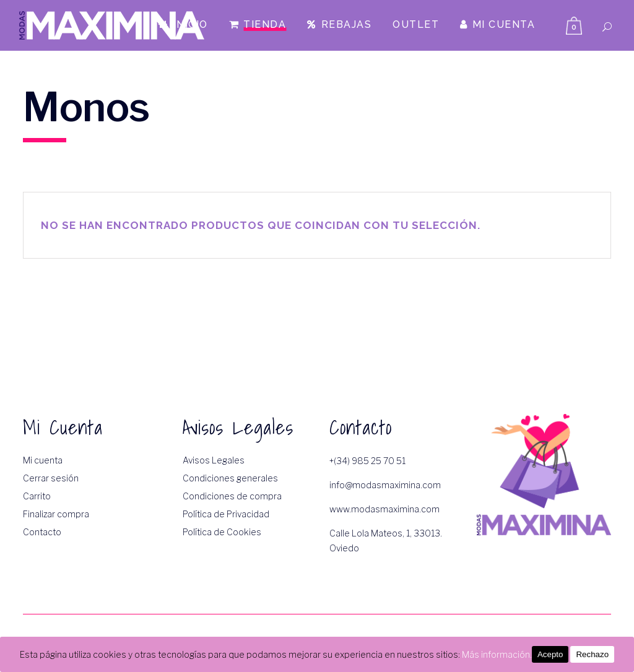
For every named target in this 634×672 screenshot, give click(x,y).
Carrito (37, 496)
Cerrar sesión (51, 478)
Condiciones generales (230, 478)
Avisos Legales (214, 460)
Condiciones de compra (232, 496)
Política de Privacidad (226, 514)
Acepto (550, 654)
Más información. (497, 654)
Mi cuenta (43, 460)
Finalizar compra (56, 514)
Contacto (42, 532)
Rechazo (592, 654)
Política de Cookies (222, 532)
